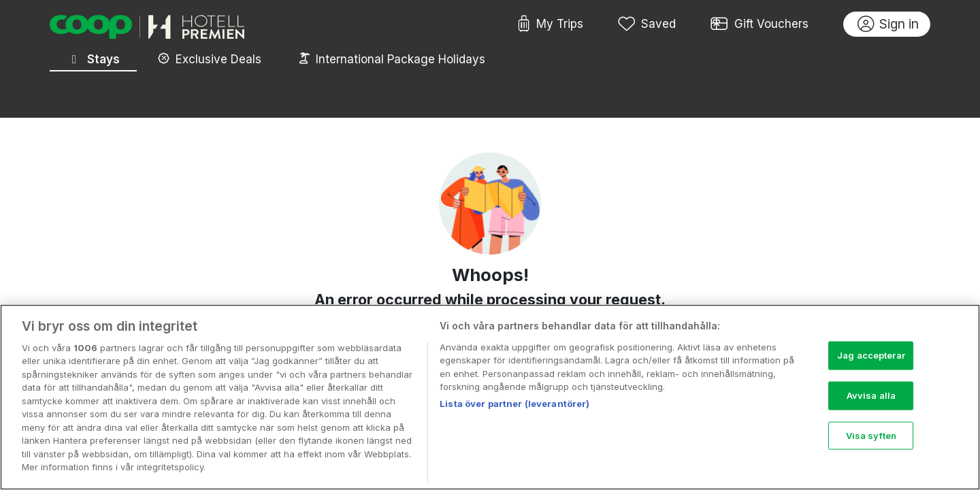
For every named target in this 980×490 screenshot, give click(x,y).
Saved (647, 24)
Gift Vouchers (759, 24)
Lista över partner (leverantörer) (514, 410)
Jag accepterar (871, 362)
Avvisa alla (871, 402)
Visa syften (871, 442)
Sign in (888, 24)
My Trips (550, 24)
